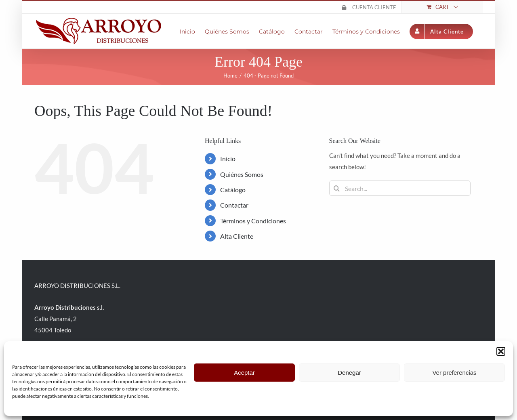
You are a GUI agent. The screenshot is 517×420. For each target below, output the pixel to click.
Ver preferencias (454, 373)
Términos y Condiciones (253, 221)
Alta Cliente (237, 236)
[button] (501, 351)
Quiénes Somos (242, 174)
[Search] (337, 188)
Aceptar (244, 373)
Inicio (228, 159)
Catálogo (233, 190)
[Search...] (400, 188)
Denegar (349, 373)
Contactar (234, 205)
